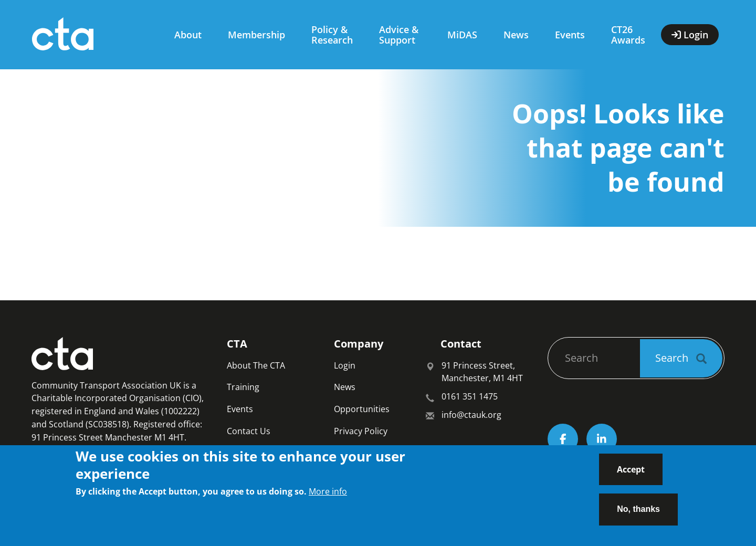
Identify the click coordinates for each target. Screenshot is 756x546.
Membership (256, 35)
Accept (631, 475)
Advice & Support (399, 35)
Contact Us (249, 431)
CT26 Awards (628, 35)
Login (345, 365)
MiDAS (462, 35)
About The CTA (256, 365)
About (188, 35)
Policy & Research (332, 35)
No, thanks (638, 515)
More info (328, 497)
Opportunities (362, 409)
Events (570, 35)
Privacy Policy (361, 431)
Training (243, 387)
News (516, 35)
